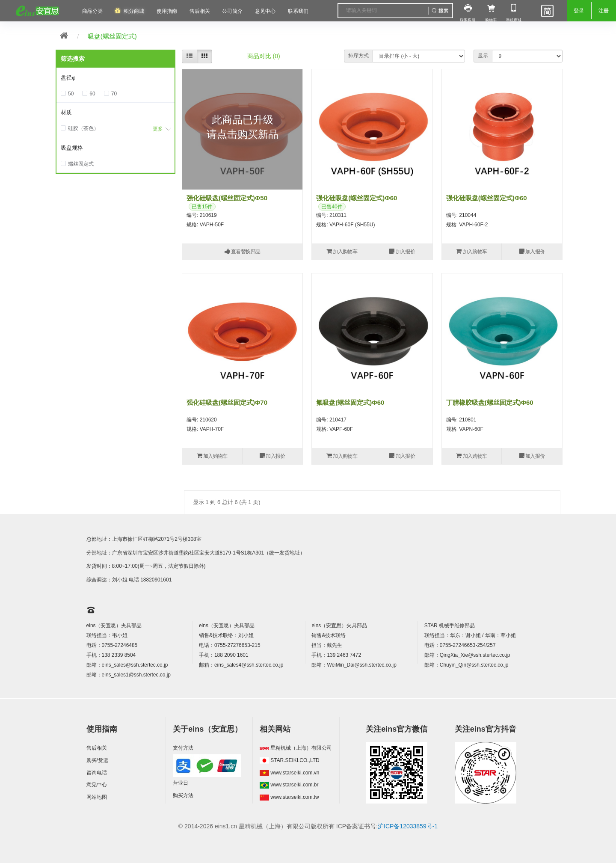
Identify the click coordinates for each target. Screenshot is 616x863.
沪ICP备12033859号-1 (408, 826)
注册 (604, 11)
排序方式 (358, 56)
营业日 (181, 783)
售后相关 (200, 11)
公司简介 (232, 11)
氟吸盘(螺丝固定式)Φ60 (350, 402)
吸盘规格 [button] (72, 148)
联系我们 (298, 11)
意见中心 (97, 785)
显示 (483, 56)
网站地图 (97, 797)
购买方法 (183, 795)
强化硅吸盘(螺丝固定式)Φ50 (227, 198)
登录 (579, 11)
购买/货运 (97, 760)
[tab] (115, 78)
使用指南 (167, 11)
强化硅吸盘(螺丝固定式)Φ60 (357, 198)
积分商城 (134, 11)
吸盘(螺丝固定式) (112, 36)
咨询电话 (97, 773)
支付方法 (183, 748)
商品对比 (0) (264, 56)
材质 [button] (66, 112)
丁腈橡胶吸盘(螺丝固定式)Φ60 (490, 402)
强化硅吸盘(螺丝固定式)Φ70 (227, 402)
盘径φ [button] (68, 78)
